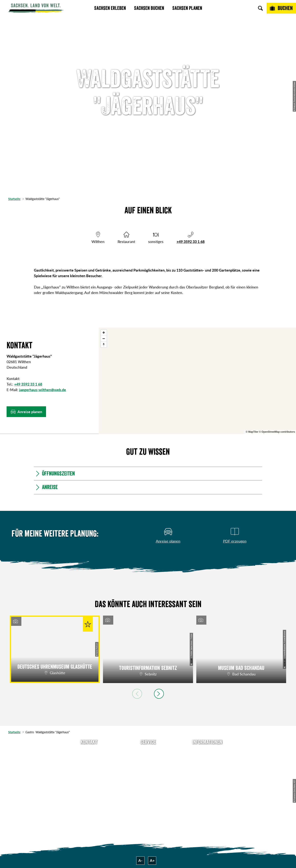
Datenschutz (207, 774)
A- (140, 860)
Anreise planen (148, 751)
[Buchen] (281, 8)
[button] (26, 412)
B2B (148, 774)
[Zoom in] (104, 333)
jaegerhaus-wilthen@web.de (43, 390)
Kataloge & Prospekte (148, 781)
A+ (152, 860)
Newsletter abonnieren (148, 759)
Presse (148, 766)
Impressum (207, 766)
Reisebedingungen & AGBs (207, 797)
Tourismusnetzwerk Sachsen (207, 784)
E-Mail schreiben (89, 759)
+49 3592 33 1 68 (191, 242)
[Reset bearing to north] (104, 345)
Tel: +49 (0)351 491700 (89, 751)
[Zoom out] (104, 339)
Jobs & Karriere (207, 759)
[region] (197, 381)
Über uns (207, 751)
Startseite (14, 199)
